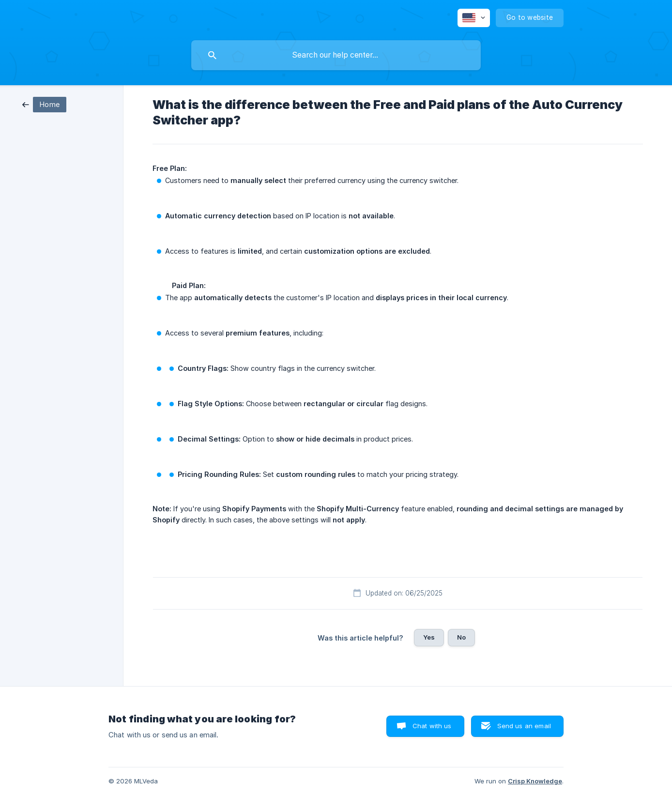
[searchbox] (336, 55)
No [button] (461, 637)
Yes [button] (429, 637)
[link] (44, 104)
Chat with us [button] (432, 726)
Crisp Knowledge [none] (535, 781)
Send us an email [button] (524, 726)
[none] (474, 18)
